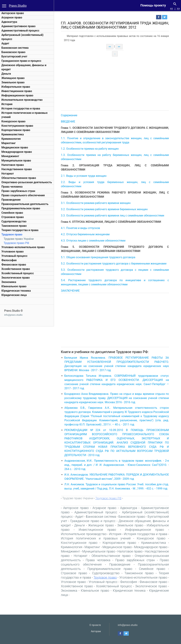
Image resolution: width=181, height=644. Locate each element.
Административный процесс (20, 31)
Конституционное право (17, 126)
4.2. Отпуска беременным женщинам (86, 234)
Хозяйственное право (16, 269)
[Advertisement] (118, 84)
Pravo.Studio (18, 6)
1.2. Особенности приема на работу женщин (90, 149)
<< (171, 8)
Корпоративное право (16, 130)
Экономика (9, 282)
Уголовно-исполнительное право (23, 247)
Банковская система (15, 48)
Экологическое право (16, 278)
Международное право (17, 152)
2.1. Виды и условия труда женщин (84, 176)
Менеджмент (10, 156)
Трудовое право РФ (16, 243)
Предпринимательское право (21, 208)
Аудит (5, 43)
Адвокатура (9, 22)
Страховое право (13, 217)
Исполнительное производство (22, 100)
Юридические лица (14, 295)
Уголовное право (12, 252)
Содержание (70, 115)
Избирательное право (16, 87)
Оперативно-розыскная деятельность (27, 182)
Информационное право (17, 95)
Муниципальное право (16, 161)
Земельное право (13, 82)
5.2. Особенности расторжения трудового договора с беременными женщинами (114, 264)
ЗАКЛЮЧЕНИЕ (71, 291)
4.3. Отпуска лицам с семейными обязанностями (94, 241)
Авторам (96, 631)
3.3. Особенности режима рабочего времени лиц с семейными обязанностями (113, 216)
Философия (9, 260)
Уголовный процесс (14, 256)
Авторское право (13, 13)
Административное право (18, 26)
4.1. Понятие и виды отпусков (81, 228)
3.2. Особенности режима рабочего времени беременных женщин (105, 209)
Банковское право (13, 52)
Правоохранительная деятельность (25, 204)
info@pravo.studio (13, 315)
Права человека (12, 187)
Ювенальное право (14, 286)
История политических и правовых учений (96, 538)
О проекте (95, 625)
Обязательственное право (19, 178)
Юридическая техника (16, 291)
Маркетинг (9, 143)
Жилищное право (13, 78)
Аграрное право (12, 17)
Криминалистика (13, 134)
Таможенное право (14, 226)
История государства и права (21, 108)
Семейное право (12, 213)
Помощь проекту (153, 5)
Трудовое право (12, 234)
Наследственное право (17, 169)
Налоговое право (13, 165)
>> (178, 8)
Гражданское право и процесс (21, 61)
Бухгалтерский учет (14, 56)
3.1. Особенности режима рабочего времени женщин (96, 203)
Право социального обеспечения (23, 195)
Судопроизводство (14, 221)
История (7, 104)
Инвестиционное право (17, 91)
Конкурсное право (13, 121)
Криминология (11, 139)
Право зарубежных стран (18, 191)
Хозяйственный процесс (18, 273)
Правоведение (11, 200)
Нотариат (8, 174)
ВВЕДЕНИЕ (68, 122)
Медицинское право (15, 147)
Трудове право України (19, 239)
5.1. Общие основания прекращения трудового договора (99, 257)
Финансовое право (14, 265)
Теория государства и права (20, 230)
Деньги (6, 74)
